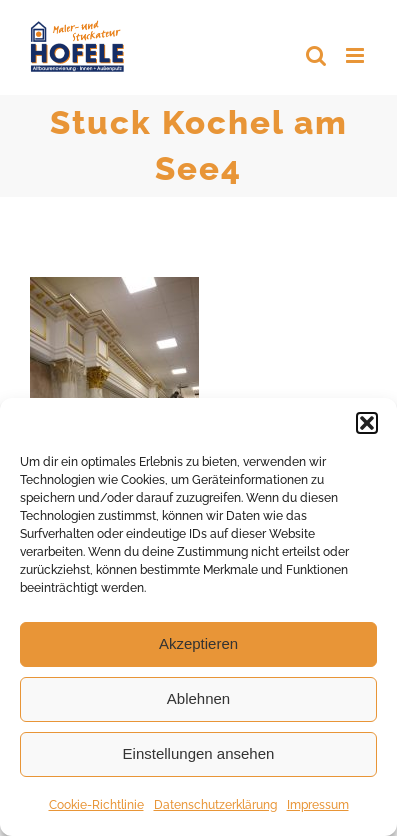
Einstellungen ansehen (199, 753)
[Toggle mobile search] (316, 55)
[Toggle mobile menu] (356, 55)
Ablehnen (198, 698)
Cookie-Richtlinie (96, 805)
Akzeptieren (198, 643)
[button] (367, 423)
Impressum (318, 805)
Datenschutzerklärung (215, 805)
